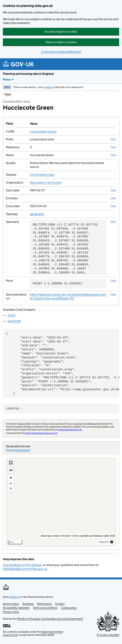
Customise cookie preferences (61, 52)
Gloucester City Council (46, 182)
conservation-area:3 (43, 131)
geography (37, 214)
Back (8, 94)
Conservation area (42, 175)
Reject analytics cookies (61, 42)
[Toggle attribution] (112, 542)
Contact (60, 604)
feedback (49, 87)
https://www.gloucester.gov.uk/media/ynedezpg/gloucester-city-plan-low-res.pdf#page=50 (68, 296)
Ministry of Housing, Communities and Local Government (50, 619)
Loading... (15, 408)
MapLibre (104, 542)
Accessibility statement (16, 608)
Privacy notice (11, 612)
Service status (11, 604)
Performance (44, 604)
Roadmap (28, 604)
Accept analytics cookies (61, 32)
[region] (61, 502)
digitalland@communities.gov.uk (25, 569)
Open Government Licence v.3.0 (41, 433)
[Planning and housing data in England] (19, 64)
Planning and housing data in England (28, 74)
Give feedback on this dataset (22, 565)
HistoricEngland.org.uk (70, 429)
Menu (7, 79)
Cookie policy (69, 608)
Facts (113, 139)
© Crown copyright (108, 635)
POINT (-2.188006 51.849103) (58, 284)
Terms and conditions (45, 608)
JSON (11, 315)
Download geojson (18, 450)
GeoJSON (14, 321)
